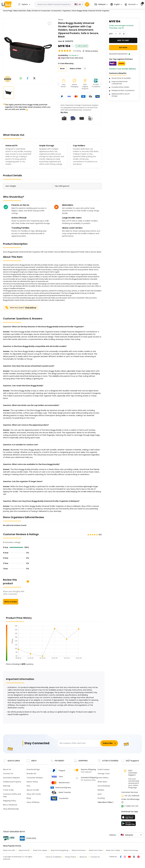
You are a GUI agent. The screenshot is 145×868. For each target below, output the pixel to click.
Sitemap (7, 786)
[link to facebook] (28, 78)
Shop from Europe (131, 850)
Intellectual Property (12, 782)
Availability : (64, 55)
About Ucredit (33, 790)
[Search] (87, 4)
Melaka (101, 790)
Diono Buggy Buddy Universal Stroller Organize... (91, 11)
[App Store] (128, 818)
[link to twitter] (34, 78)
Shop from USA (9, 850)
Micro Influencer (10, 805)
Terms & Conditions (53, 857)
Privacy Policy (70, 857)
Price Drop (82, 46)
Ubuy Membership (11, 809)
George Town (104, 774)
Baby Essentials (20, 11)
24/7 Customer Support (133, 773)
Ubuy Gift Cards (34, 794)
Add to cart (123, 40)
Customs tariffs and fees (12, 795)
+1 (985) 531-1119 (131, 806)
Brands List (31, 774)
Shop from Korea (78, 850)
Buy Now (64, 112)
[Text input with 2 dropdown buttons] (54, 4)
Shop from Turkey (113, 850)
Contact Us (8, 774)
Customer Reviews (35, 778)
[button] (101, 4)
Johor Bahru (103, 778)
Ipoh (100, 794)
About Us (7, 769)
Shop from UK (24, 850)
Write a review (11, 602)
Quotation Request (11, 778)
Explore (23, 4)
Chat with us (31, 308)
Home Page (8, 11)
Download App (33, 769)
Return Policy (32, 782)
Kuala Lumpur (104, 769)
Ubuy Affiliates (33, 802)
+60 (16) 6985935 (132, 796)
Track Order (8, 790)
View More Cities (105, 802)
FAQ (28, 786)
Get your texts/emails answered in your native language (134, 783)
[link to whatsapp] (21, 78)
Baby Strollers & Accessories (39, 11)
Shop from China (96, 850)
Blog (29, 798)
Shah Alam (102, 782)
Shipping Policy (10, 801)
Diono (61, 20)
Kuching (101, 798)
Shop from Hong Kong (59, 850)
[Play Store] (128, 824)
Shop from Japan (40, 850)
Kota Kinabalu (104, 786)
